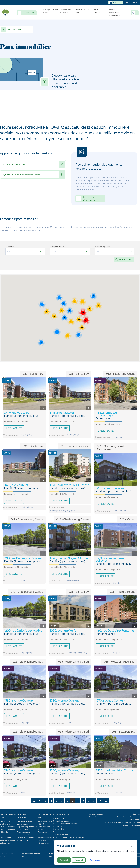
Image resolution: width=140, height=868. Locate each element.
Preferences (95, 860)
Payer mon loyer (24, 832)
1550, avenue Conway (65, 770)
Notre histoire (59, 818)
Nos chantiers (59, 829)
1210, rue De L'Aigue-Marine (23, 558)
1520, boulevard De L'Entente (70, 485)
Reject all (79, 860)
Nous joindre (132, 3)
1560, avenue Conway (19, 770)
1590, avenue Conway (19, 700)
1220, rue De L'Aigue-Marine (69, 558)
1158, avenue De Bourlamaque (106, 414)
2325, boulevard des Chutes (115, 770)
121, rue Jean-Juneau (110, 488)
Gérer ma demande (8, 829)
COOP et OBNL (6, 838)
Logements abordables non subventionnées (21, 174)
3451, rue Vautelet (62, 413)
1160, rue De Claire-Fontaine (115, 631)
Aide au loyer (5, 832)
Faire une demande (8, 827)
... (62, 801)
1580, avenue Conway (65, 700)
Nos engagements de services (65, 824)
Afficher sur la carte (11, 435)
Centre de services (61, 835)
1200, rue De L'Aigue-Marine (23, 631)
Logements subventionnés (13, 164)
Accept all (64, 860)
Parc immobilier (11, 29)
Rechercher (125, 259)
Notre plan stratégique (62, 821)
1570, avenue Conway (110, 700)
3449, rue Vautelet (16, 413)
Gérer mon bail (23, 835)
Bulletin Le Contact (61, 826)
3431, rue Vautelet (16, 485)
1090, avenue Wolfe (63, 631)
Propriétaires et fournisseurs (129, 817)
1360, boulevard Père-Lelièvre (110, 559)
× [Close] (131, 846)
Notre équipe (58, 832)
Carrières (136, 814)
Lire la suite (14, 428)
